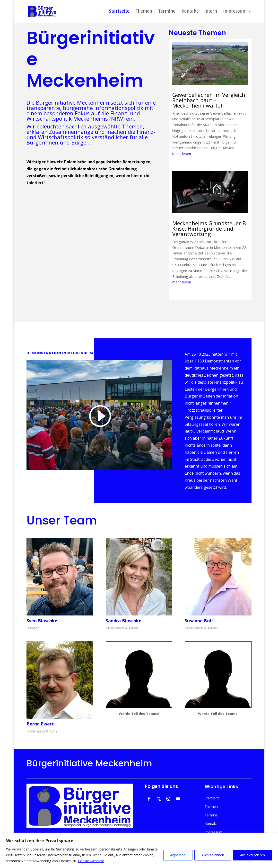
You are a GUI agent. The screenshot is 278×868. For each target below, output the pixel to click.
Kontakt (190, 12)
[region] (139, 851)
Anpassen (178, 855)
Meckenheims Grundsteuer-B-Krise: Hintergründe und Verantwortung (210, 228)
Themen (144, 12)
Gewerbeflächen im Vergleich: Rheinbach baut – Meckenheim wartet (209, 100)
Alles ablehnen (213, 855)
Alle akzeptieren (252, 855)
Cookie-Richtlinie (91, 861)
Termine (167, 12)
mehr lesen (182, 154)
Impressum (235, 12)
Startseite (119, 12)
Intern (211, 12)
